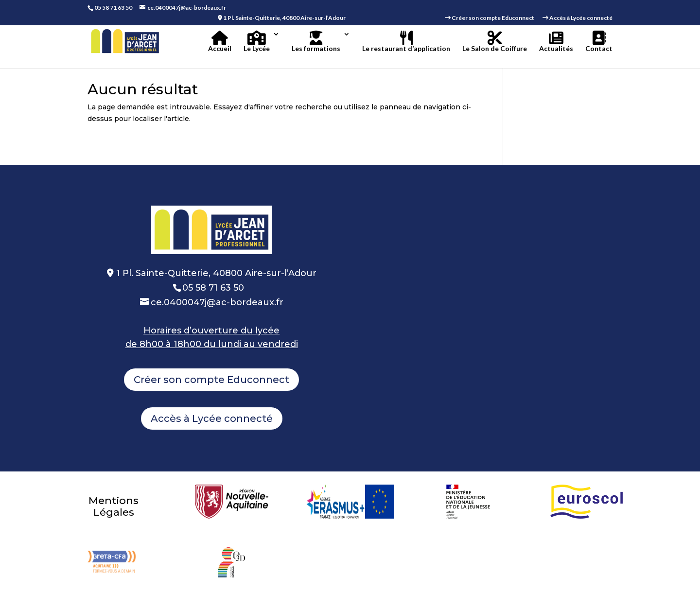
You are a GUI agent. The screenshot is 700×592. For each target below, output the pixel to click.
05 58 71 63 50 (113, 8)
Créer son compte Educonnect (211, 380)
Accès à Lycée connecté (212, 418)
